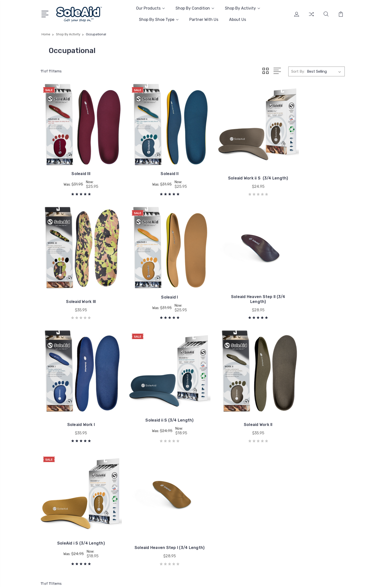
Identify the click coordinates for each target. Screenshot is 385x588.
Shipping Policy (181, 504)
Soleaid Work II (76, 392)
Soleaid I (76, 275)
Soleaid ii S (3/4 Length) (309, 275)
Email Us (56, 499)
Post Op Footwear (306, 499)
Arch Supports (303, 484)
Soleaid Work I (232, 280)
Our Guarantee (180, 484)
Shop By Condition (195, 8)
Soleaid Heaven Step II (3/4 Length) (154, 277)
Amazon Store (180, 477)
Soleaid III (76, 163)
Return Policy (179, 511)
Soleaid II (154, 163)
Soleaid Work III (309, 167)
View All (298, 506)
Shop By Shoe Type (159, 20)
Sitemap (93, 580)
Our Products (150, 8)
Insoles (297, 469)
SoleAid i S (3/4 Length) (153, 388)
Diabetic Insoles (304, 477)
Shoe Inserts (302, 491)
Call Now (56, 490)
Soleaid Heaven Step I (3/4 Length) (231, 390)
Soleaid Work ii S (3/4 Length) (231, 165)
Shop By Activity (242, 8)
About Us (238, 20)
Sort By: (298, 71)
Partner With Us (204, 20)
